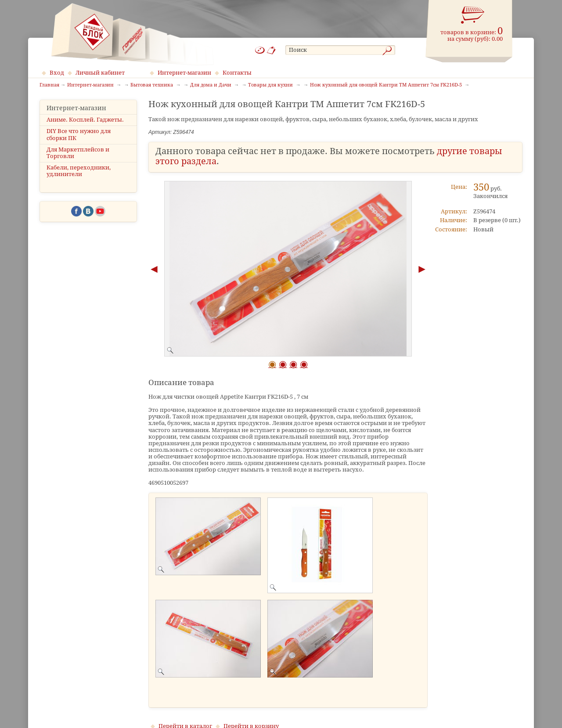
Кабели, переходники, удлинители (79, 171)
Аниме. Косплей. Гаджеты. (85, 120)
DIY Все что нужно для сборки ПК (79, 134)
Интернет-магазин (184, 73)
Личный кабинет (100, 73)
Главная (49, 85)
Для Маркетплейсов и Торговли (78, 153)
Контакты (237, 73)
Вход (57, 73)
